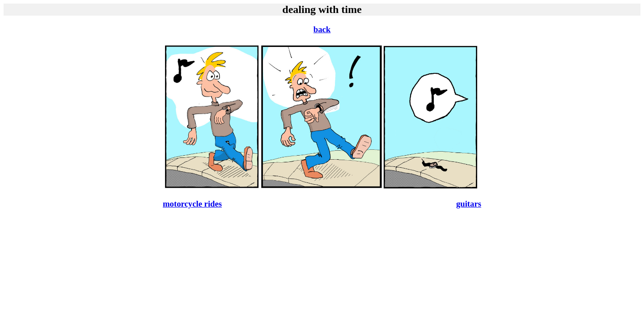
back (322, 29)
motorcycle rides (192, 204)
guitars (469, 204)
